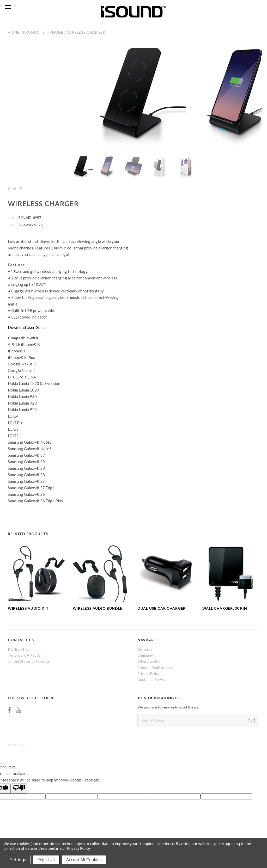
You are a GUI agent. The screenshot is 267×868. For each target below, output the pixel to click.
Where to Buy (149, 661)
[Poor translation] (19, 788)
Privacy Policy (148, 673)
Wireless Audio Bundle (98, 608)
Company (145, 655)
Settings (18, 860)
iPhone (56, 32)
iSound (24, 745)
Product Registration (155, 667)
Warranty (145, 649)
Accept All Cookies (84, 860)
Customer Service (152, 679)
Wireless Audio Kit (28, 608)
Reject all (46, 860)
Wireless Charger (86, 32)
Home (14, 32)
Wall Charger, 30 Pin (225, 608)
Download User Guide (27, 327)
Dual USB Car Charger (162, 608)
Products (34, 32)
